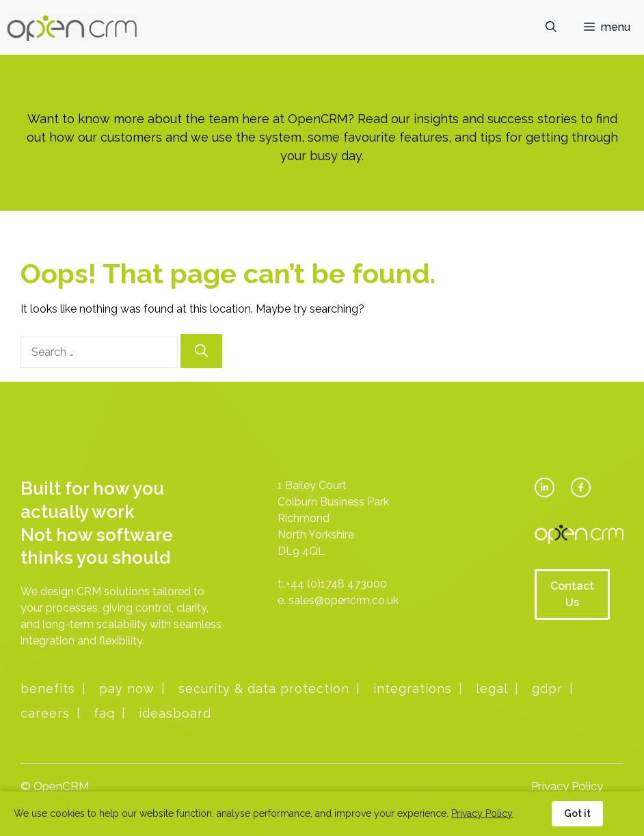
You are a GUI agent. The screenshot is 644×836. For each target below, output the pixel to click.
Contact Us (572, 594)
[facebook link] (581, 487)
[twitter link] (545, 487)
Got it (577, 813)
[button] (551, 27)
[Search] (201, 351)
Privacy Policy (567, 786)
